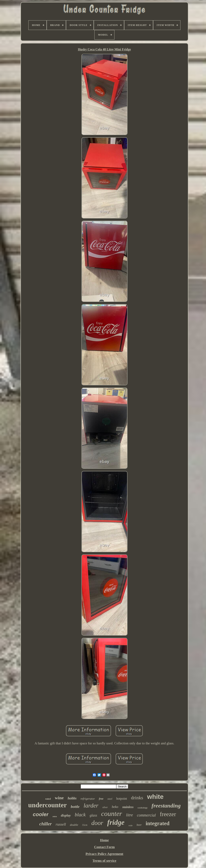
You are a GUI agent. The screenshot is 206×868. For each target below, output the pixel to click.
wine (59, 798)
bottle (75, 807)
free (101, 799)
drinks (137, 798)
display (66, 815)
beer (139, 825)
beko (115, 807)
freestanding (166, 806)
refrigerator (88, 799)
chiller (45, 824)
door (97, 823)
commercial (146, 815)
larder (91, 805)
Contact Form (104, 847)
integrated (158, 823)
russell (61, 824)
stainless (128, 807)
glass (93, 815)
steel (110, 799)
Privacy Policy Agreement (104, 854)
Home (104, 840)
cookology (143, 808)
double (74, 825)
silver (105, 807)
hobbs (72, 798)
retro (55, 816)
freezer (168, 814)
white (155, 797)
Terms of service (104, 861)
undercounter (47, 805)
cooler (41, 814)
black (80, 815)
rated (48, 799)
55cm (85, 825)
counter (112, 814)
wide (130, 825)
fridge (116, 822)
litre (130, 815)
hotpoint (122, 799)
